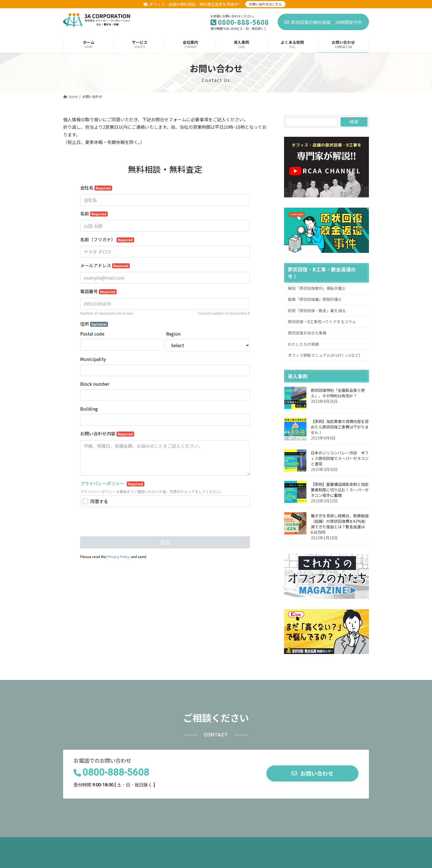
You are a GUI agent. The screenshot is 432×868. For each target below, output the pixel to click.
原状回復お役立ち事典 (307, 333)
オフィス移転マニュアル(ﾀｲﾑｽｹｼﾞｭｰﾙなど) (324, 355)
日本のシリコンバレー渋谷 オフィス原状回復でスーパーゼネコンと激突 (340, 458)
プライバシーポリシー (238, 843)
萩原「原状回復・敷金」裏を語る (317, 310)
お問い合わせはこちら (265, 4)
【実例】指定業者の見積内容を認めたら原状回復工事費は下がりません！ (340, 427)
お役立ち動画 (139, 843)
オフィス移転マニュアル (184, 843)
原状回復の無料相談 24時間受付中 (323, 22)
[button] (312, 774)
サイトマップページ (288, 843)
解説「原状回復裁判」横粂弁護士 (317, 288)
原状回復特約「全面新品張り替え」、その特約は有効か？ (338, 393)
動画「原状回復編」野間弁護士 (315, 299)
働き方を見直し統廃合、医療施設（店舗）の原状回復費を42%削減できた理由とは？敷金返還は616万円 (340, 524)
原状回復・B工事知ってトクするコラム (322, 322)
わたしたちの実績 (303, 344)
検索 (354, 122)
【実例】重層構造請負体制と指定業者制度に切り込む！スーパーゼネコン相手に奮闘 (340, 490)
